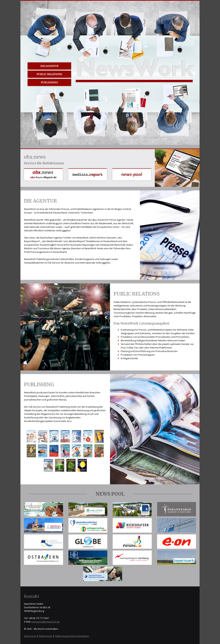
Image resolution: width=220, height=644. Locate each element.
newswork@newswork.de (46, 622)
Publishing (49, 82)
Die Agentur (49, 66)
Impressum (30, 636)
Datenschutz (45, 636)
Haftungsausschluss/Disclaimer (72, 636)
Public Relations (49, 74)
